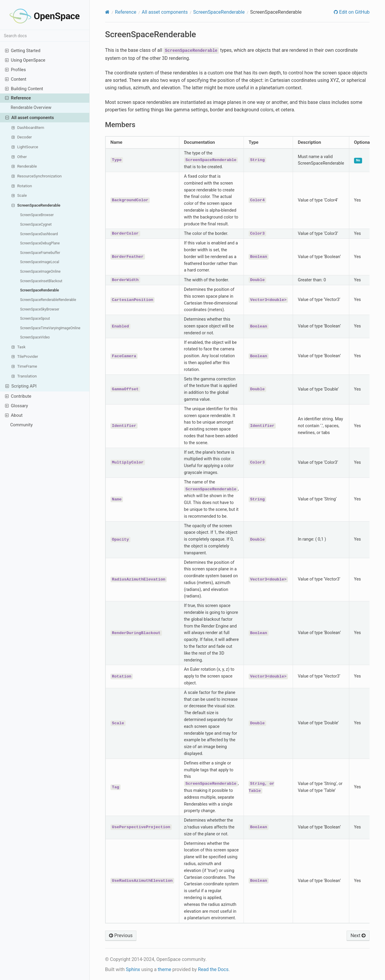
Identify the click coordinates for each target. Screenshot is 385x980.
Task (18, 347)
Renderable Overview (31, 107)
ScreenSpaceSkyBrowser (40, 309)
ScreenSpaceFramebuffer (40, 253)
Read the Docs (213, 969)
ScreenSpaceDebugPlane (40, 243)
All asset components (30, 117)
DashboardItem (28, 127)
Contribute (18, 396)
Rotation (22, 186)
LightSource (25, 147)
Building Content (24, 89)
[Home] (107, 12)
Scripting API (21, 386)
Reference (18, 98)
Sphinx (133, 969)
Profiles (15, 70)
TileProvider (25, 356)
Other (19, 157)
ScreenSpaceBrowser (37, 215)
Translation (24, 376)
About (14, 415)
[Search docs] (45, 36)
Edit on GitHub (354, 12)
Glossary (17, 406)
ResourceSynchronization (36, 176)
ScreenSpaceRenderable (36, 205)
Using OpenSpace (25, 60)
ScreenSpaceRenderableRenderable (48, 300)
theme (165, 969)
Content (16, 79)
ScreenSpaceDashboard (39, 234)
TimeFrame (24, 366)
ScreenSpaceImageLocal (40, 262)
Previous (121, 935)
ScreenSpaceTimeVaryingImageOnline (50, 328)
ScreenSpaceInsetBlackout (41, 281)
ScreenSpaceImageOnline (40, 271)
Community (21, 425)
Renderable (24, 166)
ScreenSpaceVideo (35, 337)
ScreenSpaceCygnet (36, 224)
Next (358, 935)
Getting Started (23, 50)
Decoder (22, 137)
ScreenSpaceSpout (35, 319)
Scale (19, 195)
